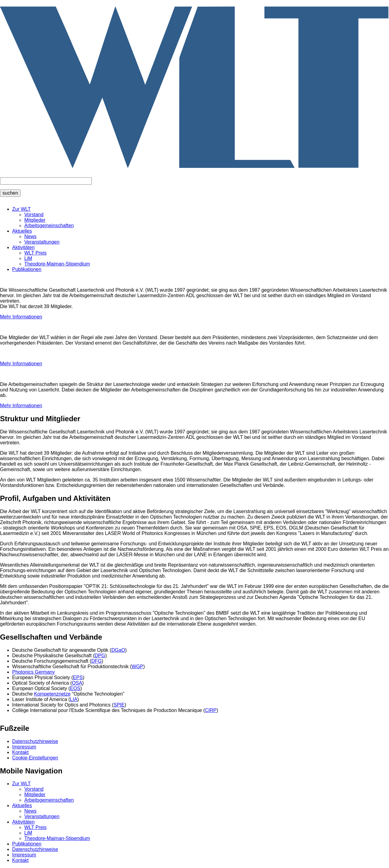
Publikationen (27, 269)
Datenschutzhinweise (35, 741)
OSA (77, 683)
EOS (75, 688)
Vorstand (34, 215)
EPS (78, 677)
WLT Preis (35, 253)
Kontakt (20, 752)
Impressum (24, 747)
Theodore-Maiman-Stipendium (57, 264)
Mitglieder (35, 220)
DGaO (118, 650)
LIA (74, 699)
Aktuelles (22, 231)
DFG (97, 661)
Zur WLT (21, 209)
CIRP (211, 710)
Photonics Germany (34, 672)
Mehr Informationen (21, 317)
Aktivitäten (23, 247)
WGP (137, 667)
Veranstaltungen (42, 242)
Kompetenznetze (52, 694)
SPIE (119, 705)
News (30, 236)
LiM (28, 258)
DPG (100, 656)
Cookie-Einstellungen (35, 758)
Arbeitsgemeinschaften (49, 226)
